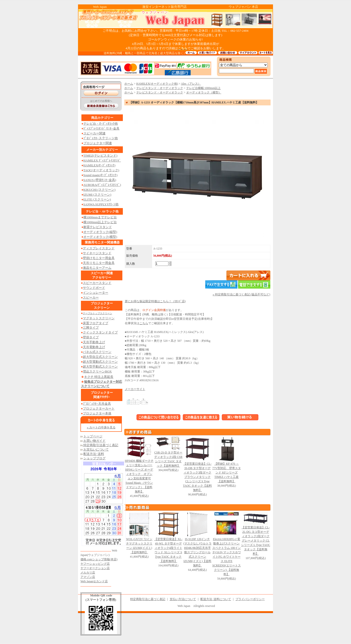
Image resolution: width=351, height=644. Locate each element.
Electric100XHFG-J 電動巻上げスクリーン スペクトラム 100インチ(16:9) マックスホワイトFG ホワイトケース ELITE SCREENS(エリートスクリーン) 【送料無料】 (227, 557)
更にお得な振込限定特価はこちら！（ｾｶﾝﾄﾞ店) (155, 301)
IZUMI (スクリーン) (97, 195)
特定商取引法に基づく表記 (148, 599)
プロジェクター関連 (98, 143)
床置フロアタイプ (96, 323)
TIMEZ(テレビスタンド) (100, 156)
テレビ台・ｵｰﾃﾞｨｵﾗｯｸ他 (101, 124)
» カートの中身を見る (101, 427)
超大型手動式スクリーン (100, 367)
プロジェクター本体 (97, 413)
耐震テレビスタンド (98, 227)
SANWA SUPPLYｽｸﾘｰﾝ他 (101, 204)
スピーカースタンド (97, 283)
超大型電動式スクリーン (100, 362)
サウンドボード (94, 288)
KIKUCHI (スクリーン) (99, 190)
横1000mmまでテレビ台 (100, 217)
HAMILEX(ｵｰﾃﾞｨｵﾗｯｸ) (99, 165)
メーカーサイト (135, 389)
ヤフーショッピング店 (95, 564)
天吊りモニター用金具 (99, 263)
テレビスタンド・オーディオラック (160, 88)
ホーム (129, 84)
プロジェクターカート (99, 408)
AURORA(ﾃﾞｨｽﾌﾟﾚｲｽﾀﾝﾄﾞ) (102, 185)
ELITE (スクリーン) (97, 199)
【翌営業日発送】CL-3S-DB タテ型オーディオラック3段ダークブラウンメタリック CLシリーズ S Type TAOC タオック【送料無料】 (198, 477)
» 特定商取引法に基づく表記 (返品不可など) (242, 294)
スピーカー (91, 297)
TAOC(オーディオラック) (101, 170)
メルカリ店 (88, 573)
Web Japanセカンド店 (94, 581)
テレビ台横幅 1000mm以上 (204, 88)
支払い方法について (183, 599)
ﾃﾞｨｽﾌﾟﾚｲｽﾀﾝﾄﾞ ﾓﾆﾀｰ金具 (101, 128)
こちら (144, 323)
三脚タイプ (91, 327)
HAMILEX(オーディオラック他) (157, 84)
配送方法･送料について (216, 599)
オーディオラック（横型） (204, 92)
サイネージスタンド (97, 253)
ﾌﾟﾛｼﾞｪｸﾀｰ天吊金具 (97, 404)
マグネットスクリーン (99, 318)
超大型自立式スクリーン (100, 357)
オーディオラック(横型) (100, 237)
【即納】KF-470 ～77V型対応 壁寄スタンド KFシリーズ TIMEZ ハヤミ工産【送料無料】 (227, 473)
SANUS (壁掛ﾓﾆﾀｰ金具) (100, 180)
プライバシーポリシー (250, 599)
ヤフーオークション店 (95, 568)
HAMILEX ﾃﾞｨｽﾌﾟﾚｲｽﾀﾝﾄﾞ (102, 160)
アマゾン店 (88, 577)
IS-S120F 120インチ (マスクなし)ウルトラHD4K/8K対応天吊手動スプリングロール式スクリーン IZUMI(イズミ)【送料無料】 (197, 552)
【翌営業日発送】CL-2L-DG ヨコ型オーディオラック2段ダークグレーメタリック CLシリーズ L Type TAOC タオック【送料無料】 (256, 541)
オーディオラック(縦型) (100, 232)
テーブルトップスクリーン (97, 313)
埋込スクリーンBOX (97, 371)
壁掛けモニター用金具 (99, 258)
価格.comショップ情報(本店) (99, 559)
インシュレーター (96, 293)
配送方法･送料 (94, 454)
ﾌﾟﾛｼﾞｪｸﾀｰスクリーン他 (101, 138)
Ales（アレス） (191, 84)
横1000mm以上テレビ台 (100, 222)
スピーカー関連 (94, 133)
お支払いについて (96, 449)
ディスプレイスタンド (99, 248)
